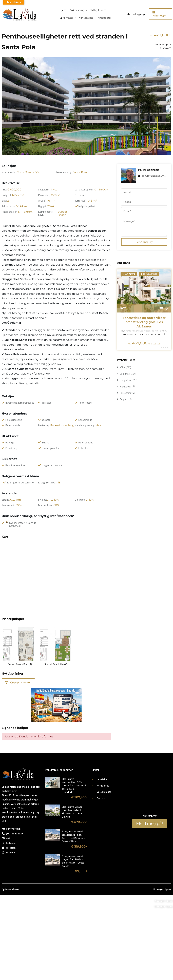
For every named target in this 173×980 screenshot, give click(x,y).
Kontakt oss (86, 18)
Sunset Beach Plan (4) (20, 664)
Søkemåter (66, 18)
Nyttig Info (96, 10)
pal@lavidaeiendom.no (153, 176)
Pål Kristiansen (149, 170)
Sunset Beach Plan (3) (56, 664)
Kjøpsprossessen (18, 682)
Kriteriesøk (159, 14)
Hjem (63, 10)
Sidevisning (77, 10)
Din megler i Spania (164, 901)
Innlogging (104, 18)
